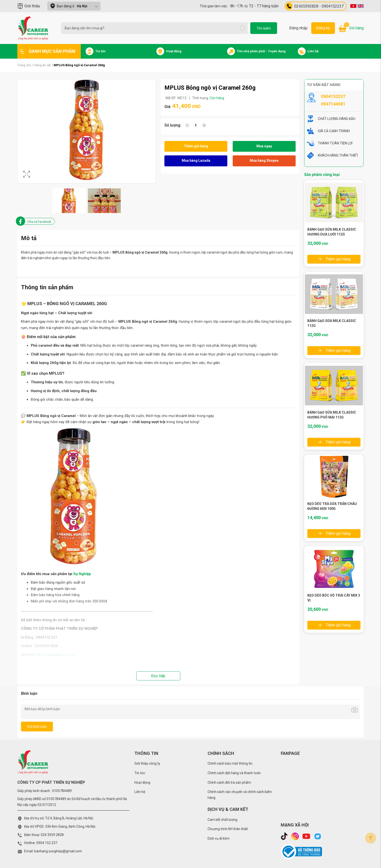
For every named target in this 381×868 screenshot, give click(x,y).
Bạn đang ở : (74, 6)
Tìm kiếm (264, 28)
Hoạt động (142, 782)
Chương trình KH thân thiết (228, 829)
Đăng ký (323, 28)
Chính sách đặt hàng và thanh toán (234, 773)
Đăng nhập (298, 28)
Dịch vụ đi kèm (219, 838)
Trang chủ (24, 65)
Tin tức (140, 773)
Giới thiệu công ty (147, 763)
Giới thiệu (29, 6)
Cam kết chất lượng (222, 820)
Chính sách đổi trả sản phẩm (229, 782)
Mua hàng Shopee (264, 161)
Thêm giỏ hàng (196, 146)
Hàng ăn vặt (42, 65)
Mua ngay (264, 146)
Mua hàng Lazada (196, 161)
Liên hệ (140, 792)
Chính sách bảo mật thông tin (230, 763)
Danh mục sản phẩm (48, 51)
